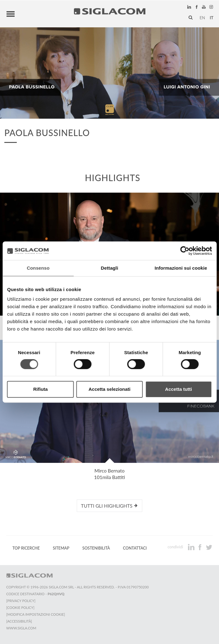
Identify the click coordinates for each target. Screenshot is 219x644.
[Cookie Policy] (20, 607)
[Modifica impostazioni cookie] (36, 614)
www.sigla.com (21, 628)
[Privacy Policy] (21, 601)
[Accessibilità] (19, 621)
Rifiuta (41, 389)
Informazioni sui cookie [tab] (181, 268)
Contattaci (135, 548)
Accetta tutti (178, 389)
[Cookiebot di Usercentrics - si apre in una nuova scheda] (185, 251)
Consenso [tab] (38, 268)
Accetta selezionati (109, 389)
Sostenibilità (96, 548)
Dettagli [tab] (110, 268)
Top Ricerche (26, 548)
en (202, 18)
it (212, 18)
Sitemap (61, 548)
